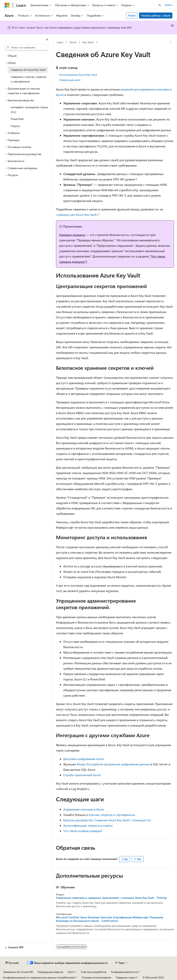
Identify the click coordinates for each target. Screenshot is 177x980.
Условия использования (96, 977)
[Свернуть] (47, 39)
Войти (169, 5)
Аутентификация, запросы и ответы (88, 825)
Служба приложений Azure (82, 775)
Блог (71, 972)
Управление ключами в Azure (84, 809)
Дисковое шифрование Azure (84, 759)
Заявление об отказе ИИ (18, 972)
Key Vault (88, 42)
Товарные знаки (125, 977)
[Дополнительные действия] (171, 42)
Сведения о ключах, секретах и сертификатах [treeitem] (29, 79)
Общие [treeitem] (12, 56)
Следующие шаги (70, 80)
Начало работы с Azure (156, 15)
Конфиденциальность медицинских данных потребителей (39, 977)
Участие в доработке (94, 972)
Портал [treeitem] (15, 126)
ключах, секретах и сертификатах (112, 815)
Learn (60, 42)
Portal (132, 15)
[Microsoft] (7, 5)
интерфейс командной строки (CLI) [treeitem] (29, 110)
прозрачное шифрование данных (127, 764)
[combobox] (26, 47)
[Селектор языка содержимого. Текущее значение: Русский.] (12, 963)
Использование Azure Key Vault (78, 75)
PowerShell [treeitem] (17, 119)
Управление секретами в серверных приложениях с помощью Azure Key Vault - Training (111, 898)
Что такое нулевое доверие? (83, 831)
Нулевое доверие (72, 235)
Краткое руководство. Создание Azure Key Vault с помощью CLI (107, 820)
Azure (73, 42)
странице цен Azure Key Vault (76, 215)
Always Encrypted (88, 764)
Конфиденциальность (124, 972)
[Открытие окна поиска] (160, 5)
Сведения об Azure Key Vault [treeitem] (28, 70)
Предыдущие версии (50, 972)
